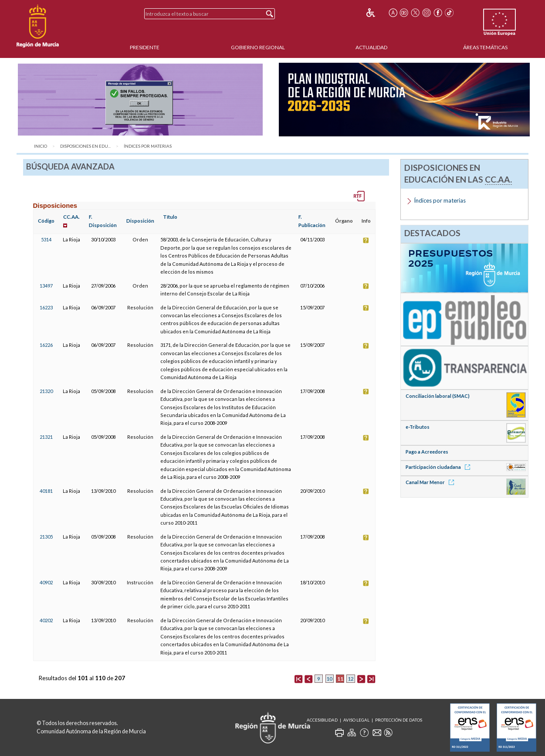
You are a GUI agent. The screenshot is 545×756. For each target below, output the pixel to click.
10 (329, 679)
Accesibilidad (322, 720)
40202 (46, 620)
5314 (46, 239)
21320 (46, 391)
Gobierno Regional (258, 47)
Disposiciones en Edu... (85, 146)
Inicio (41, 146)
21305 (46, 537)
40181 (46, 491)
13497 (46, 286)
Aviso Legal (356, 720)
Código (46, 221)
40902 (46, 582)
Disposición (140, 221)
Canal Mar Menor (431, 482)
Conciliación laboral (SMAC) (438, 396)
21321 (46, 437)
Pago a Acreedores (427, 452)
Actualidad (371, 47)
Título (170, 217)
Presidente (145, 47)
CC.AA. (71, 217)
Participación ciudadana (439, 467)
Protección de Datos (399, 720)
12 (351, 679)
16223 (46, 307)
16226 (46, 345)
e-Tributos (418, 427)
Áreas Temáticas (485, 47)
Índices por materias (148, 146)
